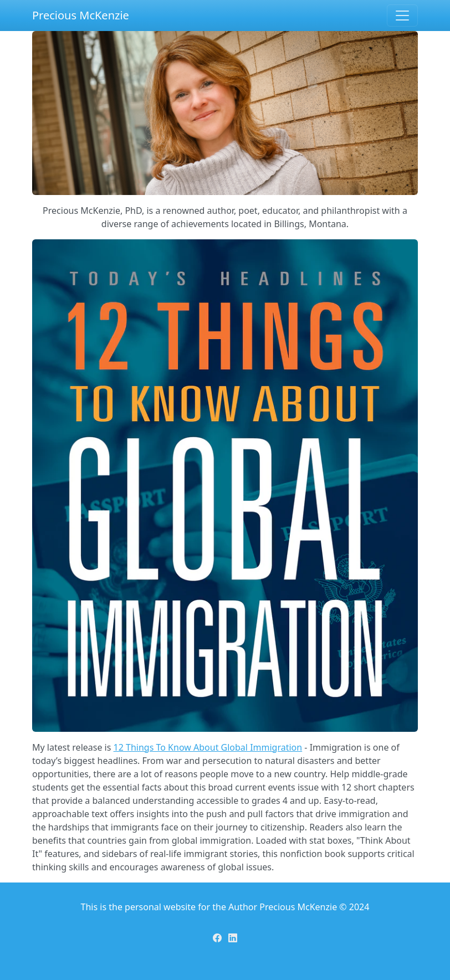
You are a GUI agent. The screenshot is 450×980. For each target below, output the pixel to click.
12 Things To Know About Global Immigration (208, 747)
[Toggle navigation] (402, 16)
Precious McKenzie (81, 15)
